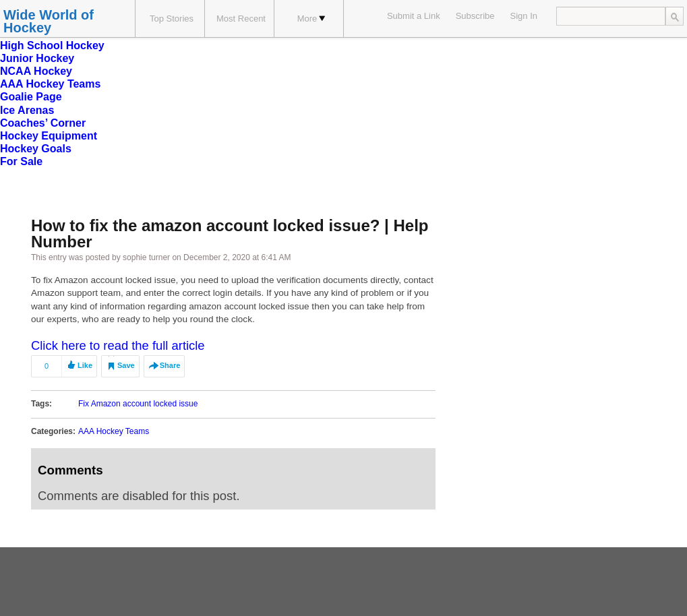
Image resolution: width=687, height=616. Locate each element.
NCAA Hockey (36, 71)
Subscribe (475, 16)
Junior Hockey (37, 58)
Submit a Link (414, 16)
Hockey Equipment (49, 136)
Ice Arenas (27, 110)
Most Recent (241, 19)
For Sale (21, 161)
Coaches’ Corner (43, 123)
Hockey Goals (36, 149)
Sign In (524, 16)
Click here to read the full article (118, 345)
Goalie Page (31, 97)
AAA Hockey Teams (50, 84)
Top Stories (172, 19)
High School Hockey (52, 45)
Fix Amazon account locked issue (138, 404)
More (311, 19)
